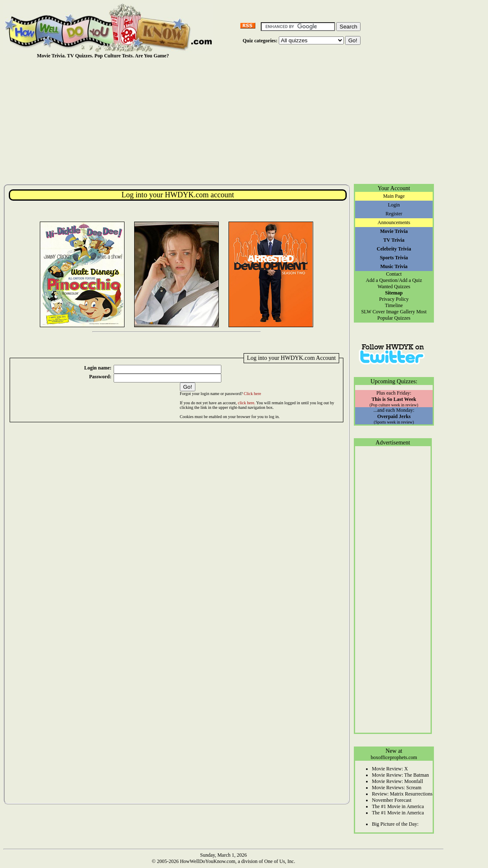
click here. (247, 403)
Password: (100, 377)
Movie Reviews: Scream (397, 788)
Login (394, 205)
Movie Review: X (390, 769)
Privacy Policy (394, 299)
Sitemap (394, 293)
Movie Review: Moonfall (397, 781)
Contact (394, 274)
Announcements (394, 222)
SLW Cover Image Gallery (388, 312)
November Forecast (392, 800)
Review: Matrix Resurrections (402, 794)
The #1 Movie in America (398, 806)
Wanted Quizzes (394, 287)
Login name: (98, 368)
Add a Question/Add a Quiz (394, 280)
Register (394, 214)
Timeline (394, 305)
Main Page (394, 196)
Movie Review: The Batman (400, 775)
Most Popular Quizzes (402, 315)
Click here (252, 394)
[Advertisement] (223, 121)
